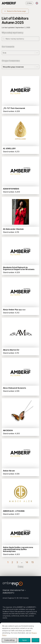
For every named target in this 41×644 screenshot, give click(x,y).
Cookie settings (9, 640)
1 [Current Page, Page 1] (8, 562)
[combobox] (18, 53)
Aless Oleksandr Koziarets (15, 388)
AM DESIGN (8, 430)
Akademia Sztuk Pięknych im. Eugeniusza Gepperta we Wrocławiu (19, 268)
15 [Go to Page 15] (32, 562)
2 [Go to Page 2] (12, 562)
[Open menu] (29, 3)
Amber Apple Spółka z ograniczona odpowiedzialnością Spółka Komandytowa (18, 549)
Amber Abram (9, 471)
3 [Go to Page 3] (17, 562)
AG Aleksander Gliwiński (13, 229)
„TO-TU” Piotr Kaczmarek (14, 108)
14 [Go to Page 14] (27, 562)
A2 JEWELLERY (9, 148)
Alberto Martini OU (11, 350)
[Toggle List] (37, 53)
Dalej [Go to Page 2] (20, 567)
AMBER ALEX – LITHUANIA (14, 511)
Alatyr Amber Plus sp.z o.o (14, 310)
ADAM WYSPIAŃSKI (11, 189)
